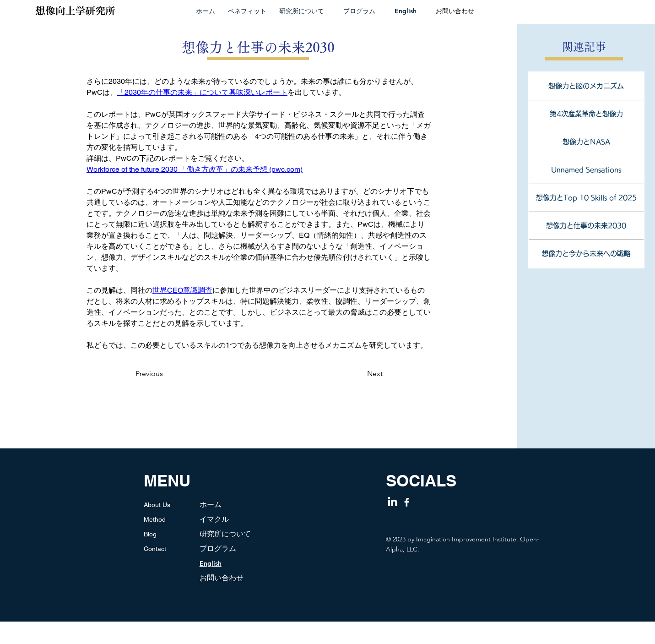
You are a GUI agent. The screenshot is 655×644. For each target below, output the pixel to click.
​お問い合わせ (222, 578)
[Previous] (159, 374)
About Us (157, 505)
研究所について (302, 11)
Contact (155, 549)
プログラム (359, 11)
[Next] (365, 374)
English (406, 11)
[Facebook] (407, 502)
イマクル (214, 519)
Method (155, 519)
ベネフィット (247, 11)
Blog (150, 534)
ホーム (206, 11)
